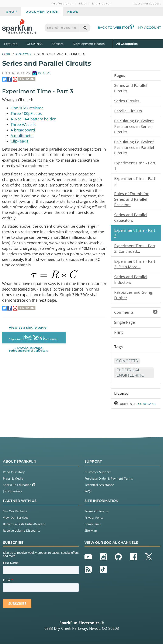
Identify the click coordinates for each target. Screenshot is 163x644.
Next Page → (34, 337)
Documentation (42, 12)
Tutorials (24, 54)
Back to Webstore (116, 28)
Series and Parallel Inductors (131, 280)
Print (118, 332)
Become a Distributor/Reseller (24, 524)
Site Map (91, 530)
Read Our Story (14, 472)
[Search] (85, 28)
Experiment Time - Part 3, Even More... (135, 264)
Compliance (93, 524)
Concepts (127, 361)
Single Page (124, 322)
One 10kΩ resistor (27, 108)
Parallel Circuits (128, 111)
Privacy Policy (94, 518)
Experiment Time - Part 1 (135, 166)
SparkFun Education (19, 485)
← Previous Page (28, 349)
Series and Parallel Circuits (131, 88)
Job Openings (13, 491)
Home (7, 54)
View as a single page (28, 327)
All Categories (127, 43)
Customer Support (147, 4)
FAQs (88, 491)
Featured (14, 43)
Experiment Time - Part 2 (135, 181)
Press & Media (13, 478)
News (73, 12)
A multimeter (22, 135)
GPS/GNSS (35, 44)
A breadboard (23, 130)
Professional (63, 4)
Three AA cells (23, 124)
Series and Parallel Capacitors (131, 217)
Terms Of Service (97, 511)
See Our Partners (15, 511)
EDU (83, 4)
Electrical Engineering (130, 373)
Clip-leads (19, 141)
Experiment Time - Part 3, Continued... (135, 249)
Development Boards (89, 44)
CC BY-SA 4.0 (147, 404)
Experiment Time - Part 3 (135, 233)
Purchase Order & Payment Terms (109, 478)
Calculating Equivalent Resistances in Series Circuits (134, 126)
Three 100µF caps (26, 113)
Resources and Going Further (133, 295)
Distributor (102, 4)
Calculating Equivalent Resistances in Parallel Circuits (134, 147)
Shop (12, 12)
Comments (136, 312)
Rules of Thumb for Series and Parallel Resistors (131, 199)
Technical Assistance (99, 485)
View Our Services (16, 518)
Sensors (58, 44)
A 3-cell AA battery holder (33, 119)
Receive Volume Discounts (22, 530)
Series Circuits (127, 101)
